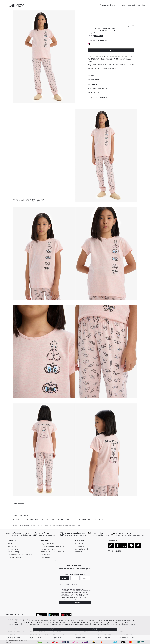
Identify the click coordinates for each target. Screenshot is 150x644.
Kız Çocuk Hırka (80, 638)
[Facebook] (118, 545)
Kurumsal (11, 544)
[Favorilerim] (132, 5)
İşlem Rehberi (46, 555)
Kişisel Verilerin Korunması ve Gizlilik (54, 560)
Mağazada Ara (93, 80)
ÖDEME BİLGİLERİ (94, 93)
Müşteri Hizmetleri (81, 549)
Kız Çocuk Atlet (99, 520)
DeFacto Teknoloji (14, 557)
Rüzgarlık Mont (36, 638)
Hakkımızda (12, 547)
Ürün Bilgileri (93, 84)
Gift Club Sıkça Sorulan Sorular (53, 552)
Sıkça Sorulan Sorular (49, 544)
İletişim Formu (79, 547)
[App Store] (41, 615)
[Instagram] (131, 545)
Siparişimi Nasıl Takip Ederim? (52, 547)
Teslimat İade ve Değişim (97, 97)
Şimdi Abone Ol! (75, 603)
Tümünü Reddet (54, 629)
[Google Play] (54, 615)
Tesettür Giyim (58, 638)
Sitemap (11, 560)
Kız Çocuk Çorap (84, 520)
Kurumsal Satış (13, 552)
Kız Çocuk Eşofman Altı (66, 520)
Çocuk (86, 578)
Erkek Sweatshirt (104, 638)
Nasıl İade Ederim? (49, 549)
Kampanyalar (46, 557)
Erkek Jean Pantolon (15, 638)
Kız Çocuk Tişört (32, 520)
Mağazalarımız (80, 544)
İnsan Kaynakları (14, 549)
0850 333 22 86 (79, 551)
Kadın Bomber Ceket (127, 638)
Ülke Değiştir (116, 551)
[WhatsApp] (111, 545)
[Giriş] (124, 5)
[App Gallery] (66, 615)
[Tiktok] (138, 545)
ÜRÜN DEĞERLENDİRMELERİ (97, 88)
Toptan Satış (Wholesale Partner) (20, 555)
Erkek (75, 578)
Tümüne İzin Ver (96, 629)
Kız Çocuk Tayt (17, 520)
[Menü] (5, 5)
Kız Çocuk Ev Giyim (48, 520)
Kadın (64, 578)
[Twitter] (124, 545)
